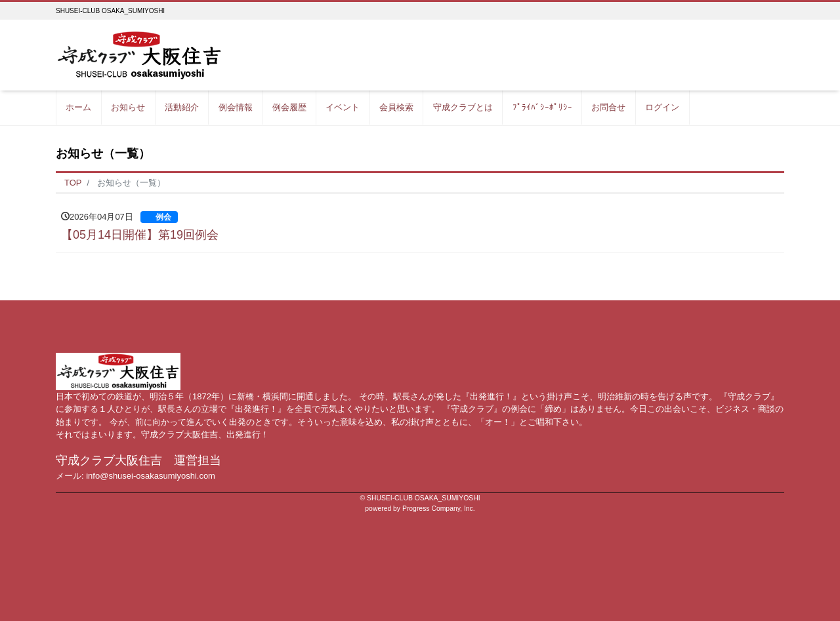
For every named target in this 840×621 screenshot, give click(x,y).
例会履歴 (289, 107)
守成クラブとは (463, 107)
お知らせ (128, 107)
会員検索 (396, 107)
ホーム (78, 107)
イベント (343, 107)
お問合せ (608, 107)
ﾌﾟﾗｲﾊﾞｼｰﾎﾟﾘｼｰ (542, 107)
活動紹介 (182, 107)
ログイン (662, 107)
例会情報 (236, 107)
